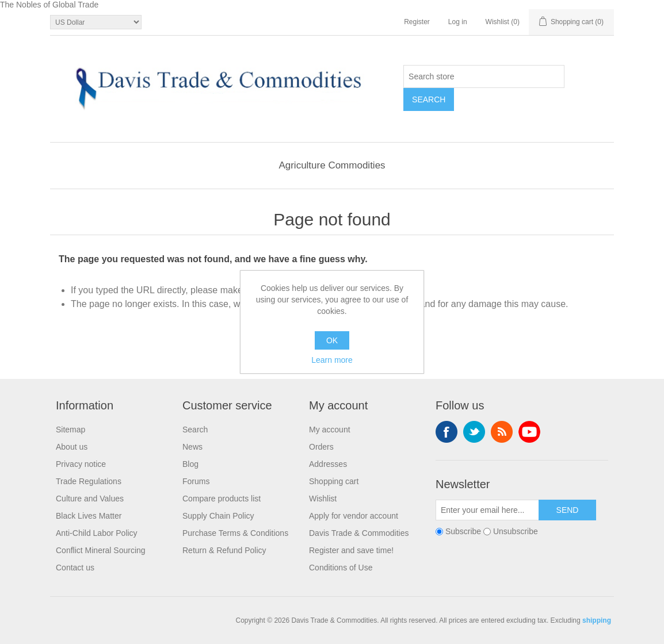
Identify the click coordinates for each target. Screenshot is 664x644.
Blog (190, 464)
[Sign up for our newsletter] (487, 510)
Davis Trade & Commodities (359, 533)
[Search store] (484, 76)
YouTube (529, 432)
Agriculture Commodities (332, 165)
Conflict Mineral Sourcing (101, 550)
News (192, 447)
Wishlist (323, 499)
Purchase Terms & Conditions (235, 533)
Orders (321, 447)
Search (195, 430)
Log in (458, 22)
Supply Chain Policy (218, 516)
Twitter (474, 432)
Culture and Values (90, 499)
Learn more (332, 360)
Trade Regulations (89, 481)
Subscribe (463, 531)
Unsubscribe (516, 531)
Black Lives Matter (89, 516)
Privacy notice (81, 464)
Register (417, 22)
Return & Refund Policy (224, 550)
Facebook (447, 432)
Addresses (328, 464)
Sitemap (70, 430)
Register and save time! (351, 550)
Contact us (75, 568)
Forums (196, 481)
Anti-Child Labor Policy (97, 533)
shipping (597, 620)
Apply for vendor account (354, 516)
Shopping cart (334, 481)
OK (332, 340)
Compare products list (222, 499)
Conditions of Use (341, 568)
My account (330, 430)
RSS (502, 432)
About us (72, 447)
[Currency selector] (96, 22)
